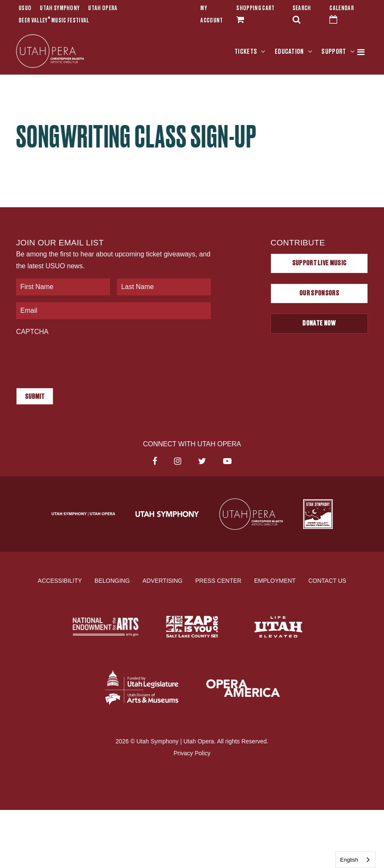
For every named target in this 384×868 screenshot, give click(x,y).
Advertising (163, 581)
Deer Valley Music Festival (54, 21)
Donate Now (319, 323)
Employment (275, 581)
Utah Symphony (60, 8)
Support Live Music (319, 263)
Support (334, 52)
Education (289, 52)
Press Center (218, 581)
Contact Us (327, 581)
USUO (25, 8)
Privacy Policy (192, 753)
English (349, 860)
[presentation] (80, 358)
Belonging (112, 581)
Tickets (246, 52)
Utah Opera (103, 8)
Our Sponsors (319, 293)
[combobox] (355, 860)
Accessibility (60, 581)
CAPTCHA (32, 332)
